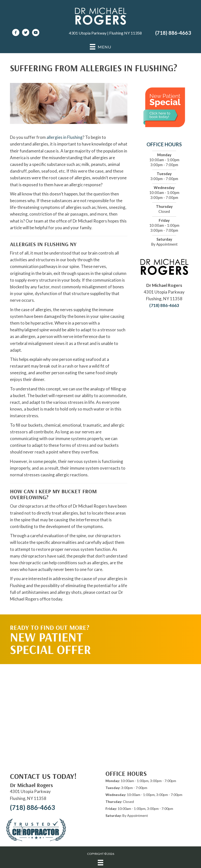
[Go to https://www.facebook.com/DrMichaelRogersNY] (16, 33)
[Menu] (100, 863)
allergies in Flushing (65, 137)
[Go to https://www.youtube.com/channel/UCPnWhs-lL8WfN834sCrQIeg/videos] (36, 33)
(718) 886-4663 (173, 33)
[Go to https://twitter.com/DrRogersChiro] (26, 33)
